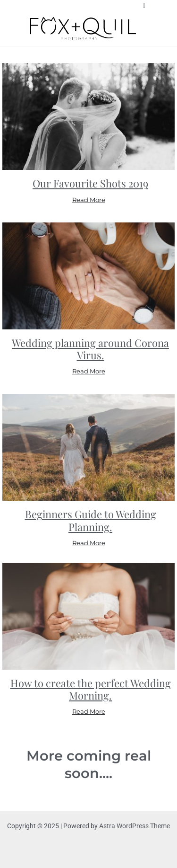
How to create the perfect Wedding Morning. (91, 689)
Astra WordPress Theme (135, 826)
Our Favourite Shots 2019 (90, 183)
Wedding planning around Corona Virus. (90, 349)
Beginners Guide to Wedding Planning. (91, 520)
